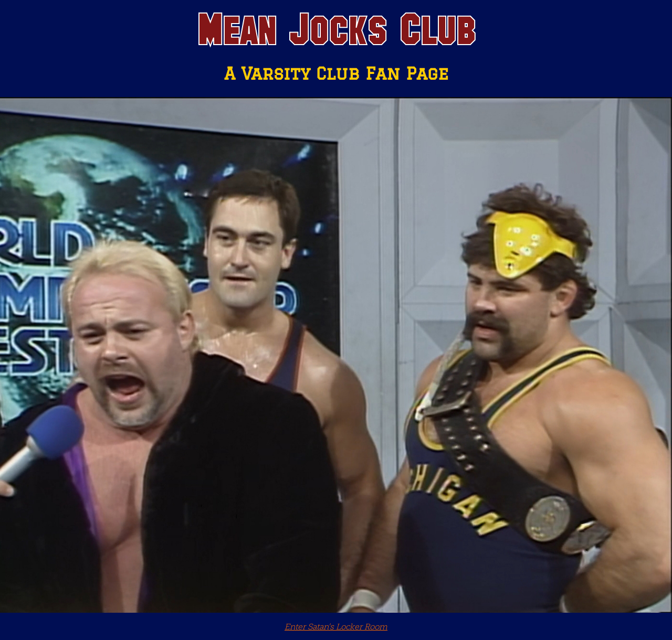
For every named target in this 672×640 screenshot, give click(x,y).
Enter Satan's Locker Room (336, 626)
